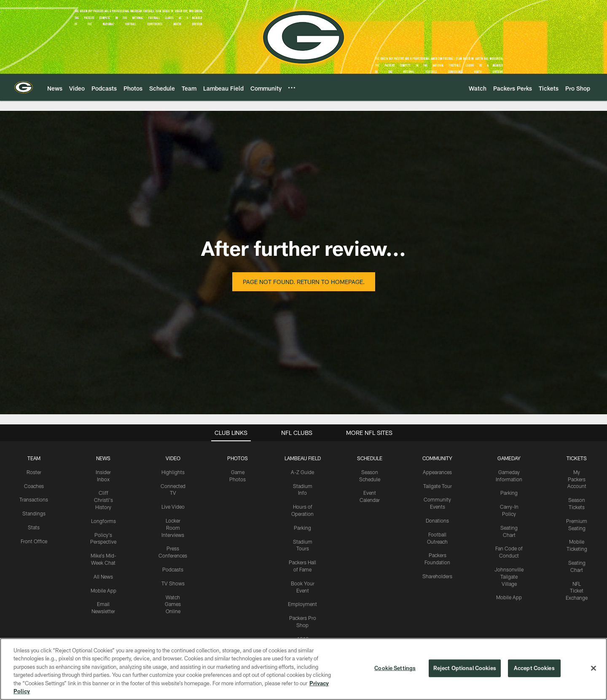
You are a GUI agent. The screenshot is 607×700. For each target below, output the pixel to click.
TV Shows (173, 583)
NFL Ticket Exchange (577, 591)
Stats (34, 527)
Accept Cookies (534, 668)
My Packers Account (577, 479)
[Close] (594, 668)
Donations (437, 520)
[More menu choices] (292, 88)
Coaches (34, 486)
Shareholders (437, 576)
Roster (34, 472)
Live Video (173, 507)
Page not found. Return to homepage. (304, 282)
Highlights (173, 472)
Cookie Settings (395, 668)
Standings (34, 513)
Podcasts (173, 569)
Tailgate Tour (438, 486)
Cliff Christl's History (103, 500)
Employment (302, 604)
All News (103, 577)
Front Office (34, 541)
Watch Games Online (173, 604)
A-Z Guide (302, 472)
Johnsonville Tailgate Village (509, 577)
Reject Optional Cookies (465, 668)
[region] (303, 669)
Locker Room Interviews (173, 528)
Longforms (103, 521)
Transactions (34, 499)
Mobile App (103, 590)
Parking (302, 528)
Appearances (437, 472)
